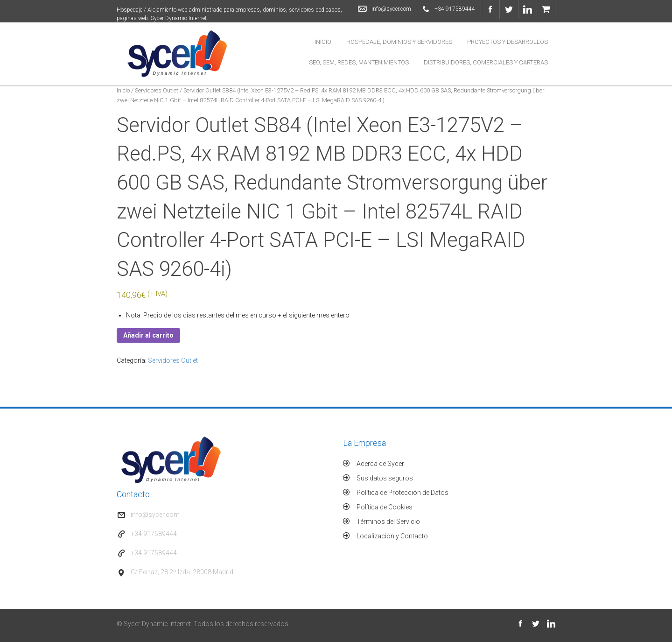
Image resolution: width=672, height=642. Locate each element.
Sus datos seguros (385, 478)
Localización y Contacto (392, 536)
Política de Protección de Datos (402, 493)
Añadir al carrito (148, 335)
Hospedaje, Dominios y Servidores (399, 42)
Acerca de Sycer (380, 464)
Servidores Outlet (157, 90)
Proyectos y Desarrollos (507, 42)
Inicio (323, 42)
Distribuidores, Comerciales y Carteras (486, 62)
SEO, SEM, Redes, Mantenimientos (359, 62)
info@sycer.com (391, 9)
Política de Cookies (385, 507)
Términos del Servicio (388, 522)
